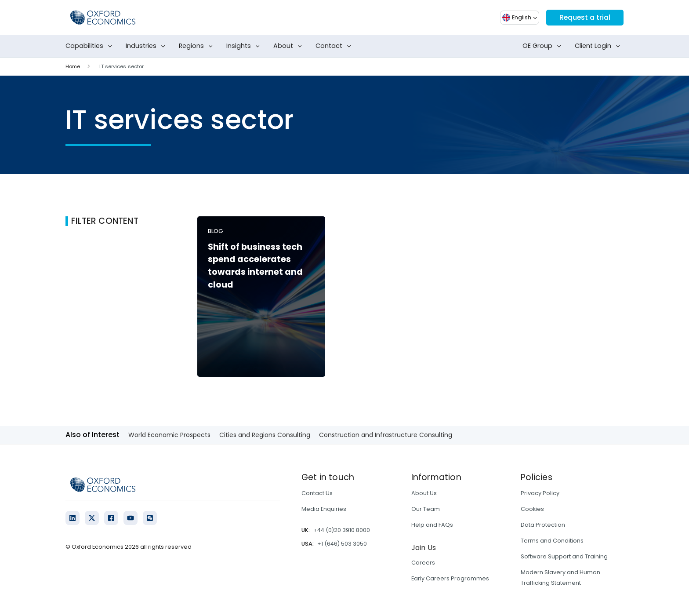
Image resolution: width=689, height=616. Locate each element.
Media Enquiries (324, 509)
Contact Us (317, 493)
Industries (147, 46)
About (289, 46)
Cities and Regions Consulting (265, 435)
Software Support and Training (564, 556)
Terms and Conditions (552, 541)
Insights (245, 46)
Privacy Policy (540, 493)
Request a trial (584, 17)
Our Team (426, 509)
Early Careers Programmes (450, 578)
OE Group (544, 46)
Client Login (599, 46)
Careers (423, 563)
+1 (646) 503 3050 (342, 544)
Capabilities (91, 46)
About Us (424, 493)
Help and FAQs (432, 525)
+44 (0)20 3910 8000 (342, 530)
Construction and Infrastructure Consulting (386, 435)
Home (73, 66)
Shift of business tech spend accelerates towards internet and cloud (255, 266)
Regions (198, 46)
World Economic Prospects (169, 435)
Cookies (532, 509)
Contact (335, 46)
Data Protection (543, 525)
